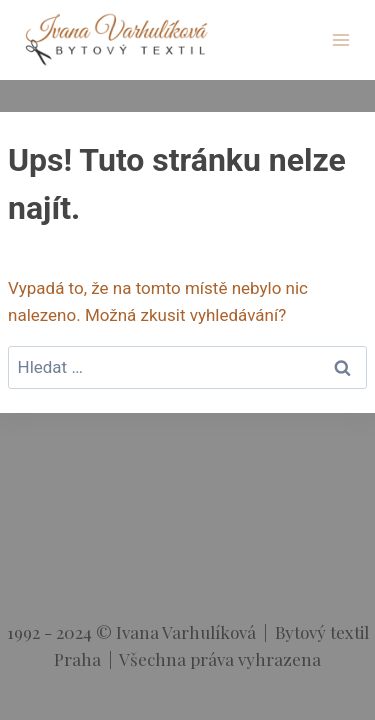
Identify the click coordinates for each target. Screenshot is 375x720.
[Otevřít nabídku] (340, 39)
